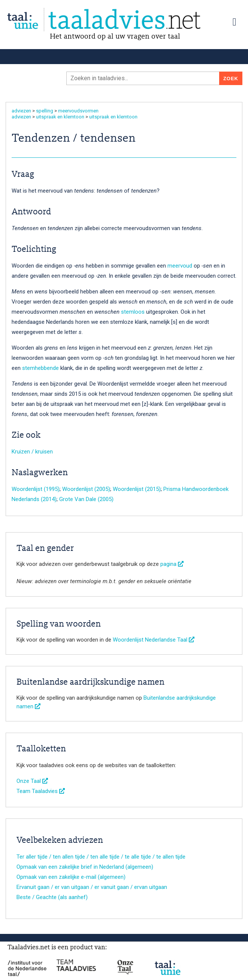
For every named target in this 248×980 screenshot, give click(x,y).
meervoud (180, 266)
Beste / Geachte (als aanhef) (52, 897)
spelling (45, 111)
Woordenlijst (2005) (86, 489)
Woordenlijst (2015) (137, 489)
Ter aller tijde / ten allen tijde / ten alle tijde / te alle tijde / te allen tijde (101, 857)
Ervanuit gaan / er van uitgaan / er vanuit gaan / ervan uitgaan (92, 887)
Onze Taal (32, 781)
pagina (172, 564)
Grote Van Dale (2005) (86, 499)
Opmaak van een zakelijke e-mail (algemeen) (71, 877)
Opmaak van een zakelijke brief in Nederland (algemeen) (85, 867)
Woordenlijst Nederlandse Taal (154, 640)
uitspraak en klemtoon (60, 117)
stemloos (133, 312)
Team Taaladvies (41, 791)
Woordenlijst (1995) (36, 489)
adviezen (21, 111)
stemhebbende (40, 368)
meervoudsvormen (78, 111)
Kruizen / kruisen (32, 452)
